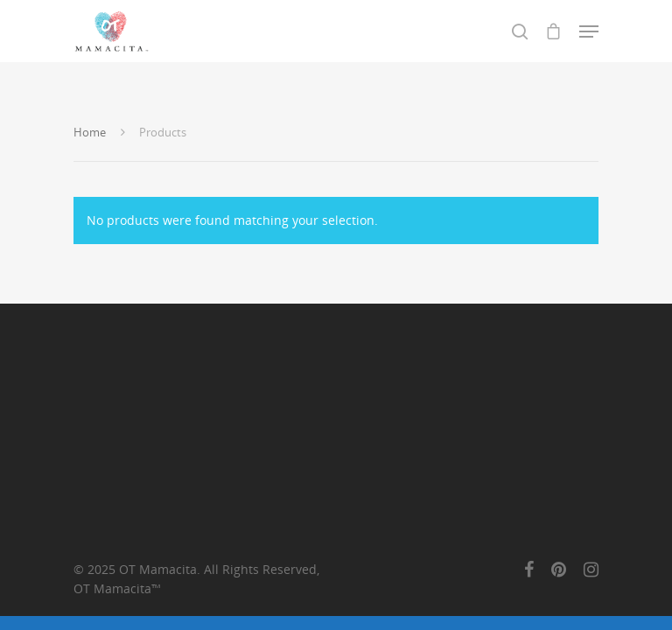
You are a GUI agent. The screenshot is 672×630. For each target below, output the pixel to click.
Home (90, 132)
